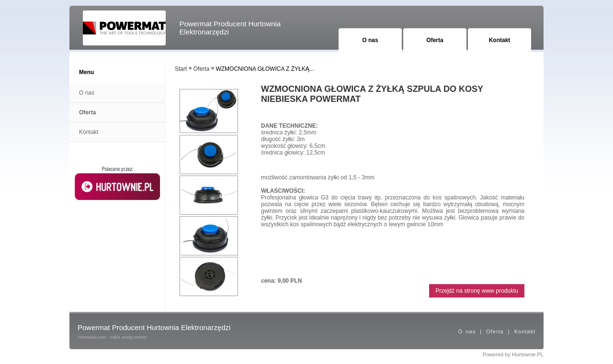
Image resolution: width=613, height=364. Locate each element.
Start (181, 69)
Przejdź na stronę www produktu (477, 291)
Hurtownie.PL (528, 354)
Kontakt (500, 40)
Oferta (435, 40)
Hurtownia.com (92, 337)
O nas (370, 40)
